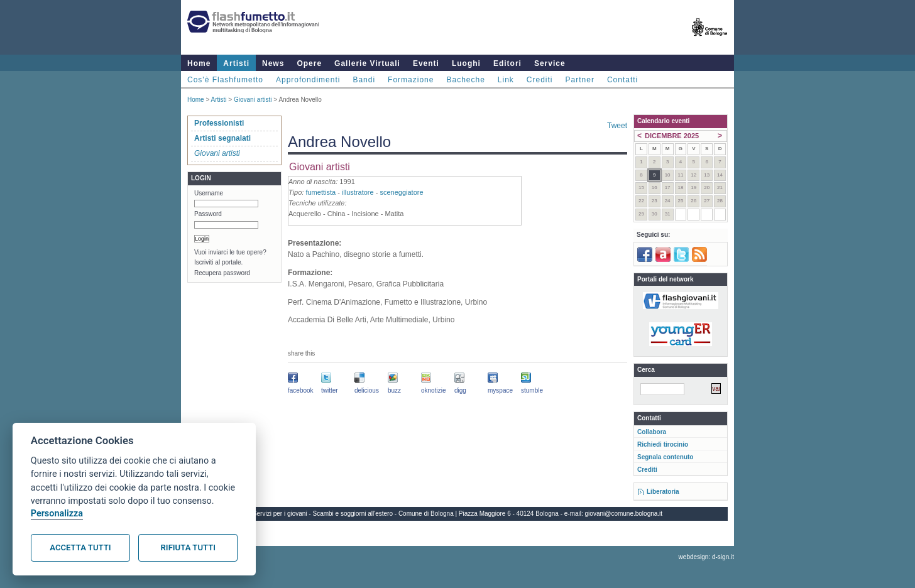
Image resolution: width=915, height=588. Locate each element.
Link (506, 80)
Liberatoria (663, 492)
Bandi (364, 80)
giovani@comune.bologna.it (624, 514)
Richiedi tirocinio (663, 444)
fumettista (321, 192)
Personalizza (57, 514)
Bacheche (465, 80)
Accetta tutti (80, 547)
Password (208, 214)
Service (550, 63)
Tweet (617, 126)
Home (199, 63)
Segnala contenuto (665, 457)
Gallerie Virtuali (367, 63)
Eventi (426, 63)
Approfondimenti (308, 80)
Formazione (411, 80)
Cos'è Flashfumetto (225, 80)
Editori (507, 63)
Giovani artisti (253, 100)
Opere (309, 63)
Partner (580, 80)
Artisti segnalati (222, 138)
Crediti (540, 80)
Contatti (622, 80)
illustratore (358, 192)
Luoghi (466, 63)
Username (209, 193)
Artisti (236, 63)
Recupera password (222, 273)
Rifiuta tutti (188, 547)
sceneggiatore (401, 192)
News (273, 63)
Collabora (652, 432)
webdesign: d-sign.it (706, 557)
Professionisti (219, 123)
